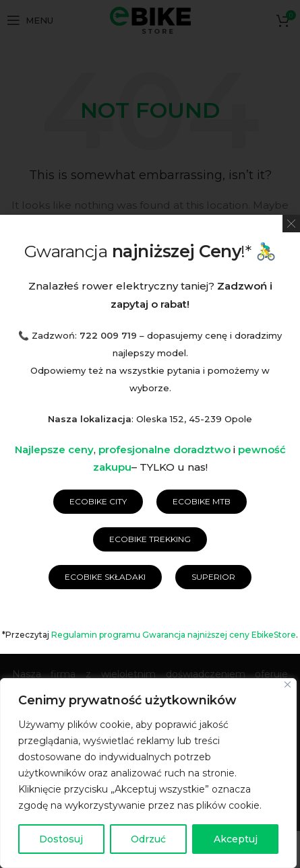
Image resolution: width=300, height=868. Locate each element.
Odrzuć (148, 839)
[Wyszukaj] (150, 259)
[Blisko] (288, 685)
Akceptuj (236, 839)
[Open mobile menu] (30, 20)
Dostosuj (61, 839)
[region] (148, 773)
